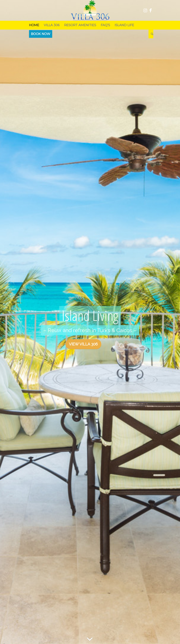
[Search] (151, 34)
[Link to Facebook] (151, 10)
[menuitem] (34, 25)
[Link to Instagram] (145, 10)
